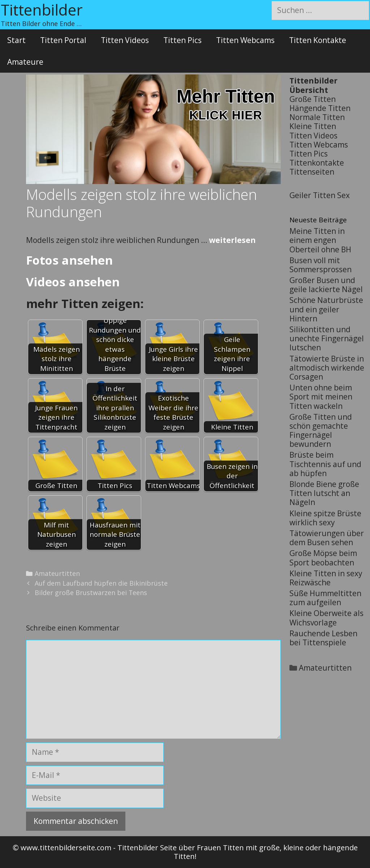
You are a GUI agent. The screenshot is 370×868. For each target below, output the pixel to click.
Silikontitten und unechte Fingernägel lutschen (327, 338)
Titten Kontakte (318, 40)
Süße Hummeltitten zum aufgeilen (325, 598)
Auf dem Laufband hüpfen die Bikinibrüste (101, 583)
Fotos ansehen (69, 260)
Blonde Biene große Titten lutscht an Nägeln (324, 493)
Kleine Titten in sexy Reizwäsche (326, 578)
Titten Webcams (245, 40)
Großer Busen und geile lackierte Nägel (326, 285)
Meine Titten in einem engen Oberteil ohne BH (320, 240)
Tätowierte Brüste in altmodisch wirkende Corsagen (327, 368)
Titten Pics (182, 40)
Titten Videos (125, 40)
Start (16, 40)
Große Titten (313, 99)
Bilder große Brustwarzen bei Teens (91, 593)
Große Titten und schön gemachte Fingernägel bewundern (321, 431)
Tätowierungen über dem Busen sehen (327, 538)
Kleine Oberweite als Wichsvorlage (326, 618)
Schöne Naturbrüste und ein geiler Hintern (326, 309)
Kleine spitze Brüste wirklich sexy (325, 518)
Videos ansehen (73, 282)
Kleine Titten (313, 126)
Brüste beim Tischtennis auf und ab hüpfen (325, 464)
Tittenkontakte (317, 163)
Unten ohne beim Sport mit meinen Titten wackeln (321, 397)
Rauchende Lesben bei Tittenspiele (323, 638)
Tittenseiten (312, 172)
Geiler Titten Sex (320, 195)
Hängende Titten (320, 108)
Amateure (25, 62)
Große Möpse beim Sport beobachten (323, 558)
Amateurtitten (57, 573)
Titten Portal (63, 40)
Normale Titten (317, 117)
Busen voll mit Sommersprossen (320, 265)
